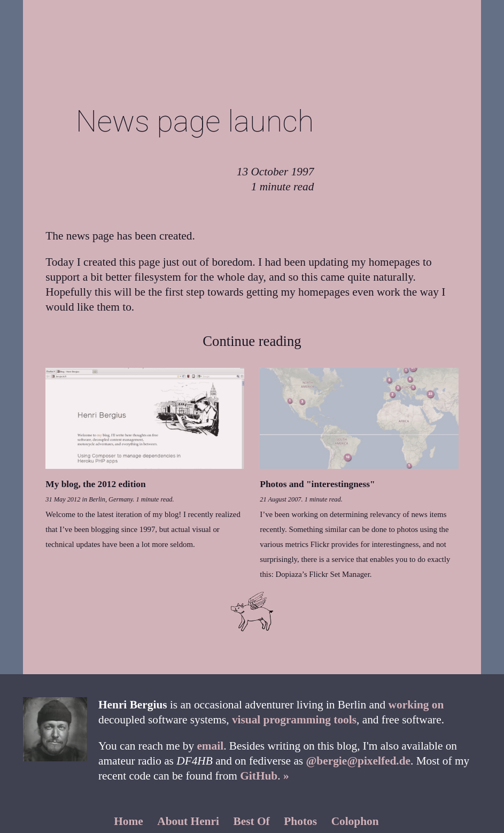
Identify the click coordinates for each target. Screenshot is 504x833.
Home (129, 821)
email (210, 746)
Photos (300, 821)
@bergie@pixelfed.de (358, 761)
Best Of (252, 821)
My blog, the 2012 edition (95, 484)
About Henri (188, 821)
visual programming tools (294, 720)
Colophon (355, 821)
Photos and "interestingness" (317, 484)
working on (416, 705)
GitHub (259, 776)
